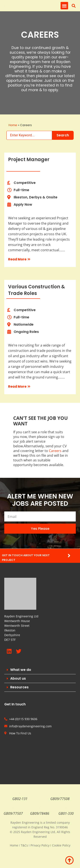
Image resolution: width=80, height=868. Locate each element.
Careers (55, 451)
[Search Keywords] (29, 135)
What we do (21, 670)
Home (13, 125)
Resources (19, 687)
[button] (64, 6)
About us (18, 678)
